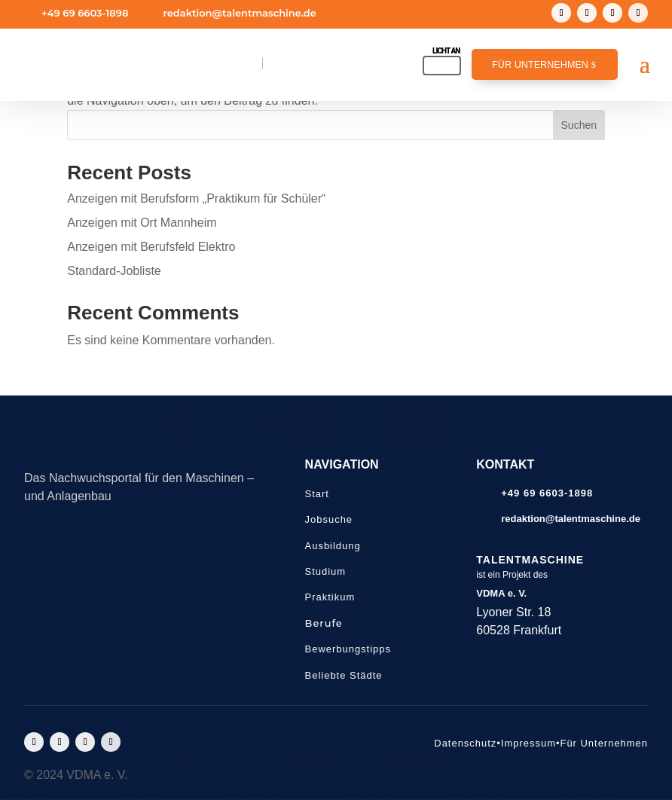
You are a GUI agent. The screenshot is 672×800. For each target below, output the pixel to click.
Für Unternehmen (540, 65)
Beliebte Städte (344, 675)
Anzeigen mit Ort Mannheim (142, 223)
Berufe (324, 623)
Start (317, 494)
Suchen (579, 125)
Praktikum (330, 597)
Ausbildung (333, 546)
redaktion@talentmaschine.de (239, 13)
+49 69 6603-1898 (85, 13)
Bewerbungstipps (348, 649)
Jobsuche (329, 519)
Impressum (528, 743)
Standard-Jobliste (114, 271)
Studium (326, 571)
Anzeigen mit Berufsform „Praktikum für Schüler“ (196, 198)
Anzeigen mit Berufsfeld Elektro (151, 247)
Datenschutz (465, 743)
